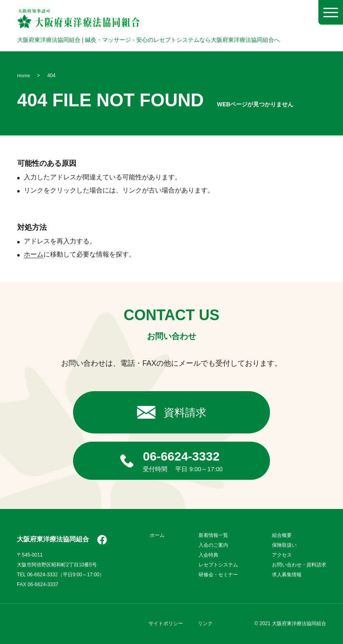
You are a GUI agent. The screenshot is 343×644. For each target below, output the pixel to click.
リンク (205, 623)
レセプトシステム (218, 565)
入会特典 (208, 555)
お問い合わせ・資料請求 (299, 565)
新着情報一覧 (213, 535)
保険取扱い (284, 545)
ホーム (34, 254)
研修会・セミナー (218, 575)
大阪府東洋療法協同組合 (53, 540)
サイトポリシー (166, 623)
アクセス (282, 555)
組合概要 (282, 535)
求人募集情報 (287, 575)
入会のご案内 (213, 545)
